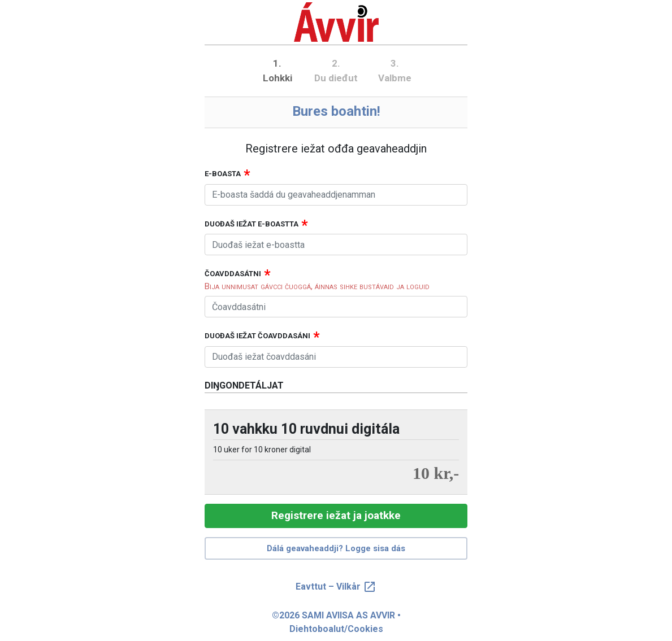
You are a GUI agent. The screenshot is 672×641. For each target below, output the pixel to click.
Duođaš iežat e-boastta (252, 224)
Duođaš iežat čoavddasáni (257, 336)
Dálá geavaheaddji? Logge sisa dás (336, 548)
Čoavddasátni (233, 274)
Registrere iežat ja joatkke (336, 515)
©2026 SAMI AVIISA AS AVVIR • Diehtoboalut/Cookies (336, 622)
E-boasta (223, 174)
